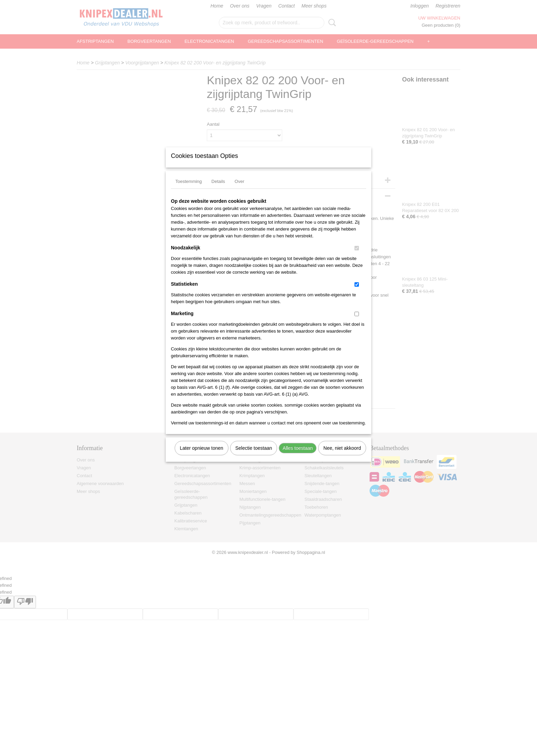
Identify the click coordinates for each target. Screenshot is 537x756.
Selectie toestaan (254, 457)
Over (239, 190)
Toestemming (189, 190)
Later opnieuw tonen (202, 457)
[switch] (357, 257)
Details (218, 190)
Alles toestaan (298, 457)
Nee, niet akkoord (342, 457)
